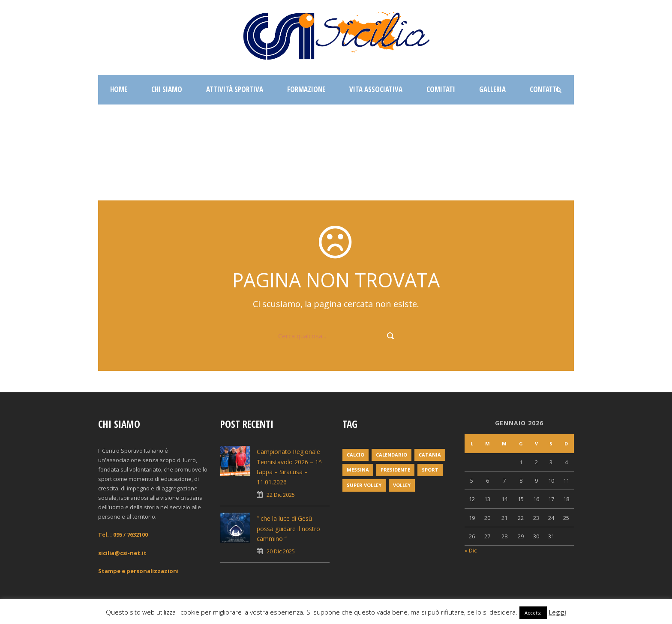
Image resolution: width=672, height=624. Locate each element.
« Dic (471, 550)
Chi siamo (167, 89)
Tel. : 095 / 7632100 (123, 534)
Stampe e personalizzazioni (138, 571)
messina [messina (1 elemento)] (358, 470)
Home (119, 89)
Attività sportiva (235, 89)
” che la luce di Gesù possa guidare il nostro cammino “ (288, 529)
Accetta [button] (533, 613)
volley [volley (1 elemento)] (402, 485)
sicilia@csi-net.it (122, 553)
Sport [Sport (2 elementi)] (430, 470)
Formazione (306, 89)
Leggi (557, 612)
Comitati (441, 89)
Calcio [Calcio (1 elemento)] (355, 455)
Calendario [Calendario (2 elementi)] (391, 455)
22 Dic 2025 (281, 495)
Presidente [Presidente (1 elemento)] (395, 470)
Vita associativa (376, 89)
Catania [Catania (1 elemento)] (430, 455)
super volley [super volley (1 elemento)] (364, 485)
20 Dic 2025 (281, 551)
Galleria (492, 89)
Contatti (544, 89)
